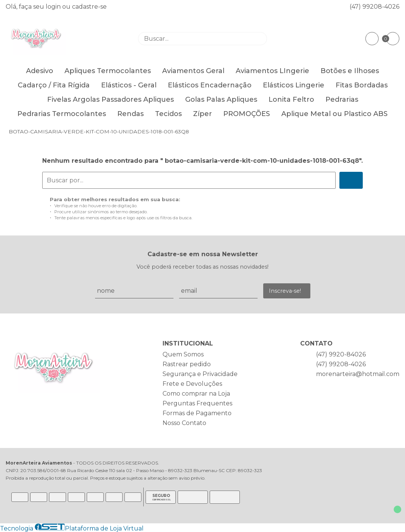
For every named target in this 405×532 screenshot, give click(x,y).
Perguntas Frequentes (197, 403)
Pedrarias (342, 99)
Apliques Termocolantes (108, 71)
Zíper (202, 114)
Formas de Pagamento (197, 413)
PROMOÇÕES (247, 114)
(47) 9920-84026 (341, 354)
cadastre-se (89, 7)
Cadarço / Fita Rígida (54, 85)
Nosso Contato (184, 423)
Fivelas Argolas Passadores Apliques (110, 99)
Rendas (130, 114)
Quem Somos (183, 354)
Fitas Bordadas (362, 85)
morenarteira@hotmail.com (358, 374)
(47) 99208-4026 (374, 7)
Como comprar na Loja (196, 394)
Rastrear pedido (187, 364)
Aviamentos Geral (193, 71)
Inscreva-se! (285, 291)
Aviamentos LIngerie (272, 71)
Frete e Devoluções (192, 384)
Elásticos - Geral (129, 85)
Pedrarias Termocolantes (62, 114)
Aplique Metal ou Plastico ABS (334, 114)
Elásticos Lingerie (294, 85)
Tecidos (168, 114)
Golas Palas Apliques (221, 99)
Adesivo (40, 71)
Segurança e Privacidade (200, 374)
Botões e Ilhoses (350, 71)
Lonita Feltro (291, 99)
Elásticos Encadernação (210, 85)
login (54, 7)
